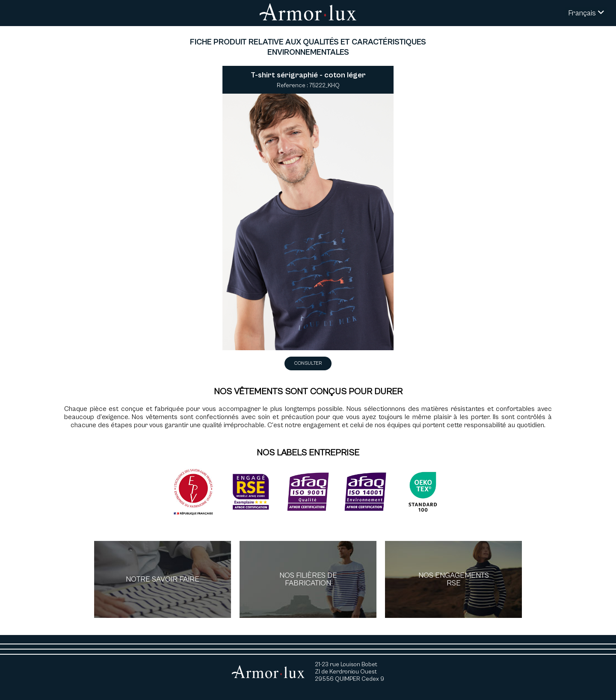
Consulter (308, 363)
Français (586, 13)
